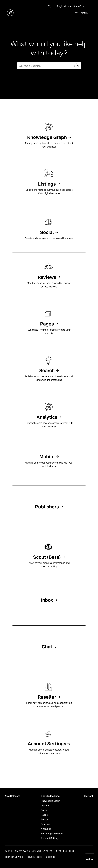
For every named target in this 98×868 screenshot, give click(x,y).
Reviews (45, 824)
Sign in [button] (84, 13)
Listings (45, 806)
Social (44, 810)
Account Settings (50, 838)
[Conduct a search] (44, 66)
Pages (44, 815)
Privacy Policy (34, 857)
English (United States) (69, 6)
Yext (7, 851)
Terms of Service (14, 857)
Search (45, 820)
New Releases (13, 796)
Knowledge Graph (51, 801)
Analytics (46, 829)
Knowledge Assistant (52, 834)
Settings (51, 857)
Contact (88, 796)
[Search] (50, 6)
